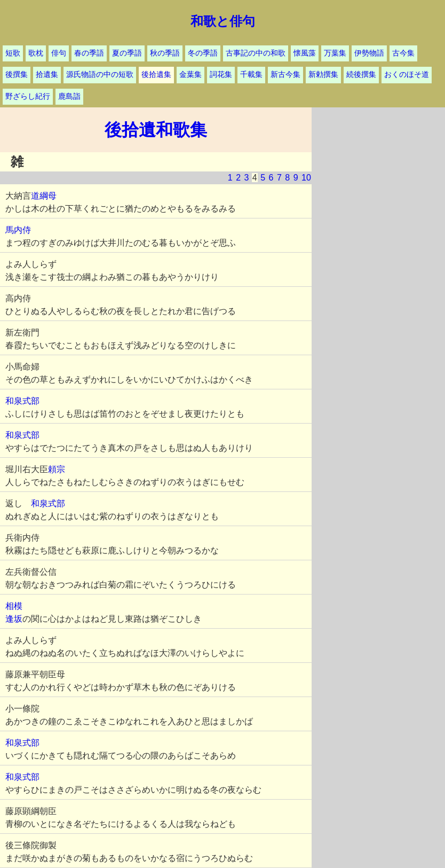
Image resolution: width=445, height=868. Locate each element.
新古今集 (285, 75)
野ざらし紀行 (28, 96)
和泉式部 (22, 401)
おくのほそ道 (407, 75)
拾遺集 (47, 75)
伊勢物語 (369, 53)
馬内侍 (18, 230)
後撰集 (17, 75)
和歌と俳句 (223, 21)
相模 (14, 606)
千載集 (251, 75)
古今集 (403, 53)
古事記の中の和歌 (256, 53)
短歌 (13, 53)
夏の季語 (127, 53)
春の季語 (89, 53)
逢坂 (14, 619)
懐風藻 (305, 53)
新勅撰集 (323, 75)
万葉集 (335, 53)
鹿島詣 (69, 96)
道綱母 (44, 196)
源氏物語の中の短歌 (100, 75)
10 (306, 178)
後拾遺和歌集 (156, 130)
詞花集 (221, 75)
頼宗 (57, 469)
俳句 (59, 53)
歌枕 (36, 53)
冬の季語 (203, 53)
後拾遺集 (156, 75)
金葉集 (190, 75)
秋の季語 (165, 53)
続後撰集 (361, 75)
